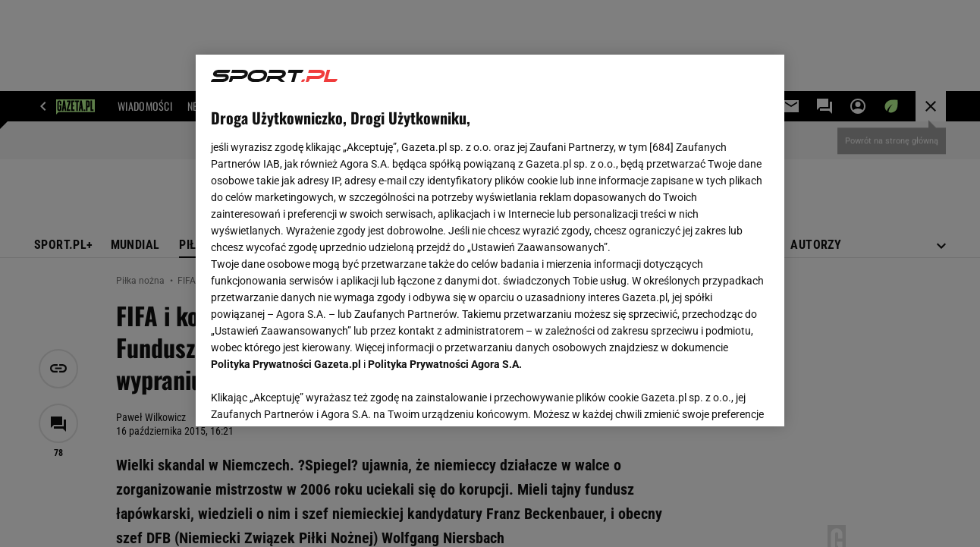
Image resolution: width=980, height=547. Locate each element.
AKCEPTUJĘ (717, 397)
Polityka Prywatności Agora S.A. (445, 364)
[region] (490, 240)
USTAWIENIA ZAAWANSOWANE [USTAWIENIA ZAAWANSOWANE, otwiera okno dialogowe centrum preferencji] (311, 396)
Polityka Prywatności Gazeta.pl (286, 364)
